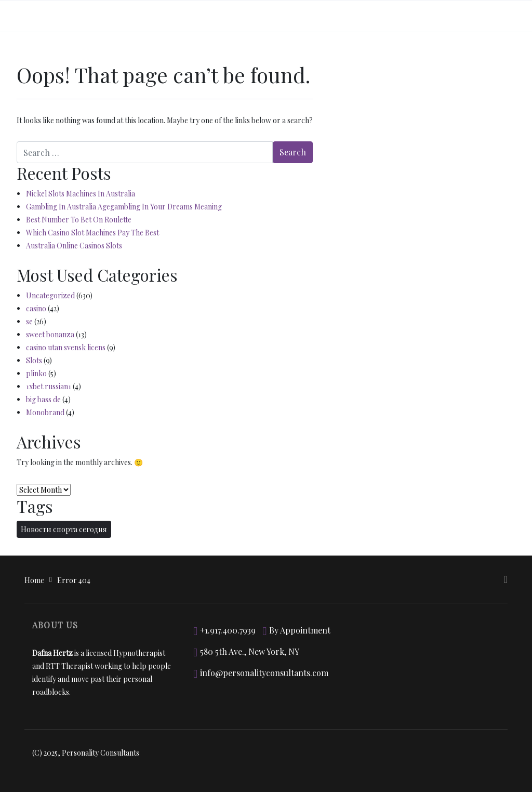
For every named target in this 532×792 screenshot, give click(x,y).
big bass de (43, 399)
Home (34, 580)
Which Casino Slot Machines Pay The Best (92, 233)
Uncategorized (50, 295)
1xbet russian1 (49, 386)
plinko (36, 373)
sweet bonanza (50, 334)
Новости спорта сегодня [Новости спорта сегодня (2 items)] (64, 529)
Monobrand (45, 412)
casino (36, 308)
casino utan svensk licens (66, 347)
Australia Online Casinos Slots (74, 246)
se (29, 321)
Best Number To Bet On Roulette (79, 220)
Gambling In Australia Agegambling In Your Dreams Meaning (124, 207)
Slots (34, 360)
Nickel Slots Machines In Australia (81, 194)
